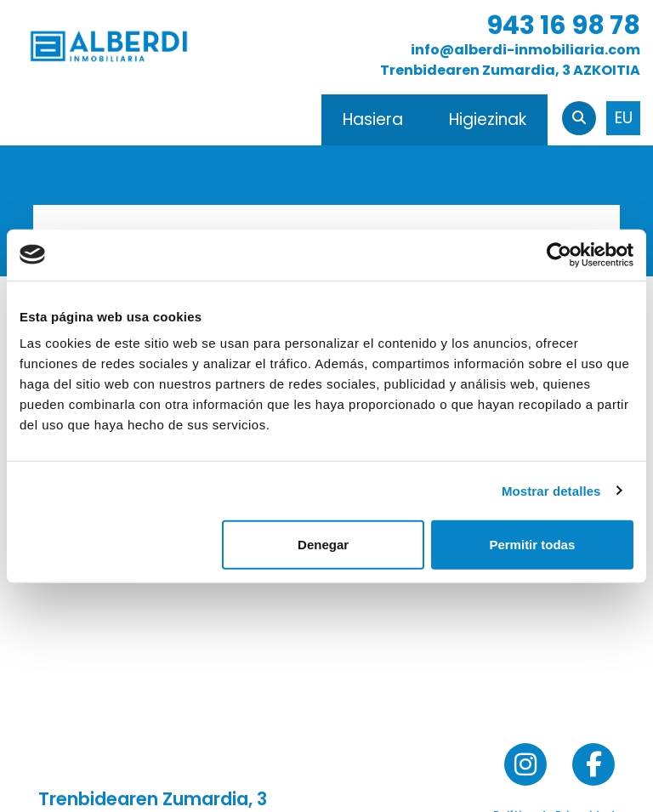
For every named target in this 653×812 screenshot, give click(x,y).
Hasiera (373, 119)
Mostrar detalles (551, 490)
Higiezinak (488, 119)
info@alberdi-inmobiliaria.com (525, 50)
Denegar (323, 545)
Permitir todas (532, 545)
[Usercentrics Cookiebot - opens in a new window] (559, 254)
